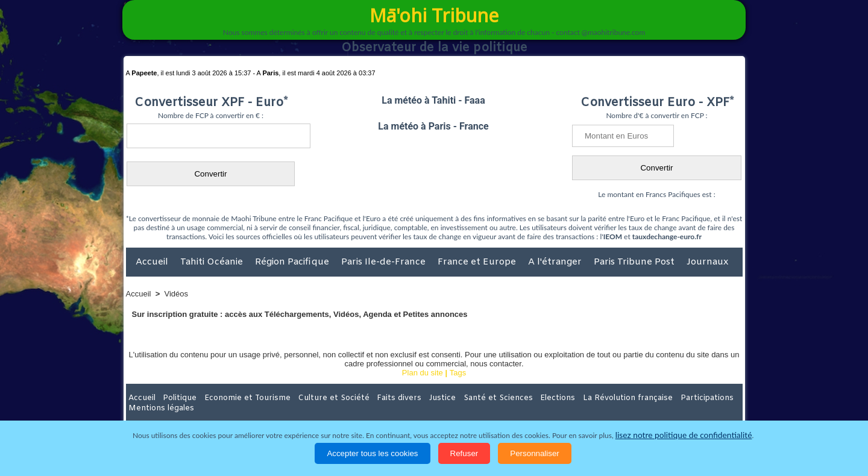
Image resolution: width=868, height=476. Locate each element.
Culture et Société (315, 398)
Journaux (707, 262)
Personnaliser (535, 453)
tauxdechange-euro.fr (667, 236)
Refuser (464, 453)
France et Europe (478, 262)
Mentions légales (709, 398)
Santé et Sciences (460, 398)
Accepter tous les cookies (372, 453)
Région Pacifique (293, 262)
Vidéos (177, 294)
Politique (175, 398)
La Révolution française (577, 398)
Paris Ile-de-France (385, 262)
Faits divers (373, 398)
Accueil (153, 262)
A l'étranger (556, 262)
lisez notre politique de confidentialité (684, 435)
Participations (649, 398)
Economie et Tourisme (236, 398)
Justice (411, 398)
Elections (514, 398)
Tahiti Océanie (213, 262)
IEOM (613, 236)
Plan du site (423, 373)
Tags (458, 373)
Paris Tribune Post (635, 262)
